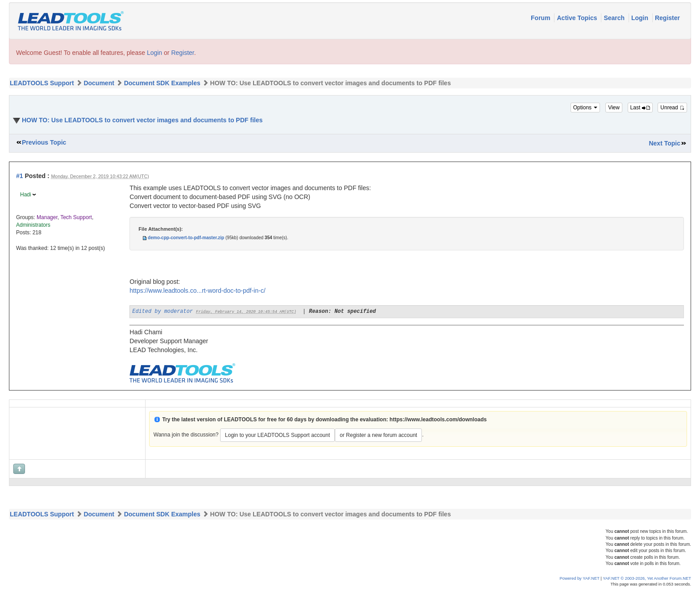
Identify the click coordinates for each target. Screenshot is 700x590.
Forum (541, 18)
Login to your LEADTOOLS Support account (277, 435)
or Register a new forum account (378, 435)
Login (641, 18)
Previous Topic (44, 142)
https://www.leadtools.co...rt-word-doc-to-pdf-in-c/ (197, 291)
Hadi (26, 195)
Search (615, 18)
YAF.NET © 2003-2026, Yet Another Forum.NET (647, 578)
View (614, 108)
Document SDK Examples (162, 83)
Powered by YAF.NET (580, 578)
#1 (20, 176)
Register (667, 18)
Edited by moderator (162, 312)
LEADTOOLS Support (42, 83)
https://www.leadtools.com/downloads (438, 420)
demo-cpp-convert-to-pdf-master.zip (186, 238)
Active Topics (578, 18)
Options (585, 108)
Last (640, 108)
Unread (672, 108)
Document (99, 83)
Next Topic (665, 143)
